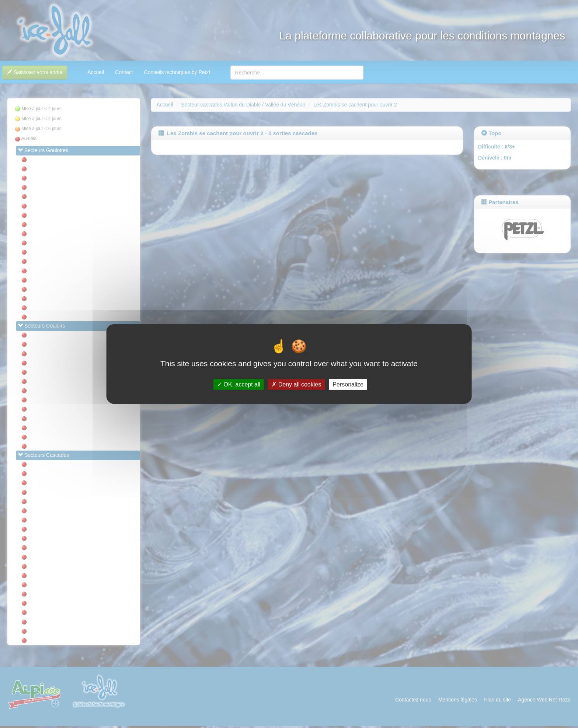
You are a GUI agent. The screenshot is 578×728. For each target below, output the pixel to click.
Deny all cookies (296, 384)
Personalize (348, 384)
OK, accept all (239, 384)
